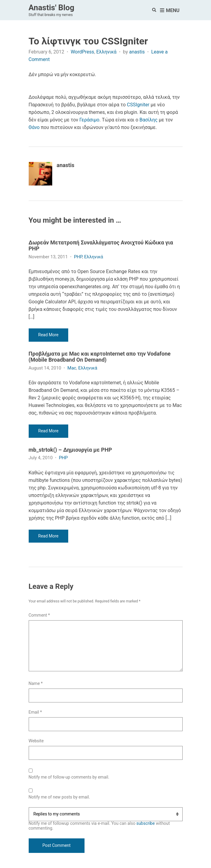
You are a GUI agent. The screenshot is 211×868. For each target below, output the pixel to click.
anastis (137, 52)
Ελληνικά (106, 52)
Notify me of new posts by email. (59, 797)
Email (35, 712)
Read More (48, 335)
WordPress (82, 52)
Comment (39, 615)
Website (36, 741)
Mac (72, 368)
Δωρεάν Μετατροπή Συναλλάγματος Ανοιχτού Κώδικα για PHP (101, 246)
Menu (170, 11)
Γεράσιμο (89, 120)
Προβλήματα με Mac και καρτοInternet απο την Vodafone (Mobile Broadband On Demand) (100, 357)
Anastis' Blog (52, 8)
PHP (78, 257)
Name (36, 684)
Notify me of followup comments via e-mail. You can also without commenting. (106, 819)
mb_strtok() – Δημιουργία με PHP (70, 450)
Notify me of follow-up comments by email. (69, 777)
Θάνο (34, 127)
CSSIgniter (138, 105)
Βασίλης (149, 120)
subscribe (146, 823)
